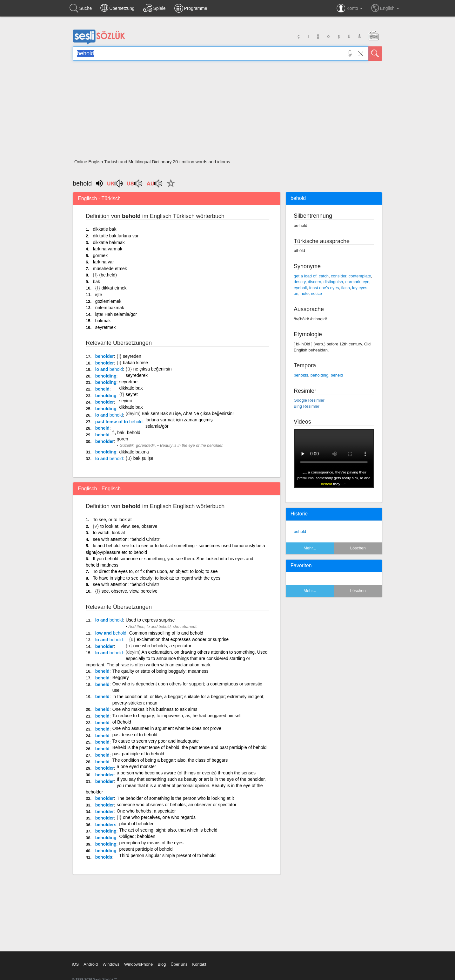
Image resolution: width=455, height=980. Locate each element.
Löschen (358, 548)
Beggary (121, 677)
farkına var (103, 262)
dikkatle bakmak (109, 242)
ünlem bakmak (110, 308)
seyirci (125, 401)
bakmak (103, 321)
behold (300, 531)
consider (338, 276)
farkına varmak (107, 249)
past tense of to (119, 422)
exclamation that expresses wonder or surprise (183, 639)
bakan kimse (135, 363)
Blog (162, 964)
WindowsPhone (138, 964)
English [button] (385, 8)
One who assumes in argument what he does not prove (167, 728)
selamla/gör (157, 426)
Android (91, 964)
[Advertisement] (227, 112)
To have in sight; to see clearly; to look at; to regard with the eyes (157, 578)
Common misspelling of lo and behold (166, 633)
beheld (102, 389)
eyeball (300, 288)
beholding (106, 376)
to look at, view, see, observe (129, 526)
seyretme (128, 382)
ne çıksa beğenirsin (153, 369)
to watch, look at (109, 533)
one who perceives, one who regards (159, 817)
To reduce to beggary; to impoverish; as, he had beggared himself (177, 716)
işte (99, 295)
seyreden (132, 356)
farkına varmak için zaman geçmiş (179, 420)
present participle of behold (146, 849)
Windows (111, 964)
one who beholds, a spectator (162, 646)
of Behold (122, 722)
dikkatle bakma (134, 452)
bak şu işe (143, 458)
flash (345, 288)
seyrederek (137, 375)
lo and (109, 369)
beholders (106, 825)
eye (366, 282)
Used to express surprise (150, 620)
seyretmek (106, 327)
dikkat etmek (114, 288)
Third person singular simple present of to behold (167, 855)
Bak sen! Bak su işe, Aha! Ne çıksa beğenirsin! (188, 413)
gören (123, 439)
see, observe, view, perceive (130, 591)
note (305, 293)
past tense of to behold (135, 735)
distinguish (333, 282)
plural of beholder (137, 824)
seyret (132, 394)
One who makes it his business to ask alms (155, 709)
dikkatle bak (104, 229)
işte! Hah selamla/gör (116, 314)
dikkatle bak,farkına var (116, 236)
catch (324, 276)
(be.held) (108, 275)
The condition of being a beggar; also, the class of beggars (170, 760)
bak (96, 282)
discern (315, 282)
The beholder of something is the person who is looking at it (175, 798)
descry (300, 282)
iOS (76, 964)
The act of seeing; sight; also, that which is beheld (168, 830)
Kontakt (199, 964)
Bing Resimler (307, 406)
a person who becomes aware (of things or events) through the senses (186, 773)
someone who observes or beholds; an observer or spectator (177, 805)
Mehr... (310, 548)
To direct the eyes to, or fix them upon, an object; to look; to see (155, 571)
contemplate (360, 276)
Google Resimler (309, 400)
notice (316, 293)
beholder (105, 356)
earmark (353, 282)
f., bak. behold (126, 432)
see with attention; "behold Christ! (126, 584)
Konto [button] (349, 8)
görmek (100, 255)
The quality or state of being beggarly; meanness (161, 671)
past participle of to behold (138, 754)
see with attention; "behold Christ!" (127, 539)
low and (111, 633)
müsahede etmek (110, 269)
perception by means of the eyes (151, 843)
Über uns (179, 964)
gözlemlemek (108, 301)
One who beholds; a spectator (146, 811)
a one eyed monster (137, 766)
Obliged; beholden (137, 836)
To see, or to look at (112, 520)
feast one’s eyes (324, 288)
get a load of (305, 276)
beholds (104, 857)
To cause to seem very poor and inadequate (156, 741)
